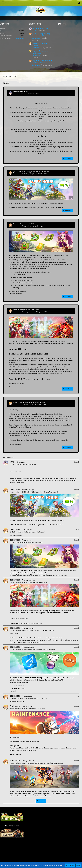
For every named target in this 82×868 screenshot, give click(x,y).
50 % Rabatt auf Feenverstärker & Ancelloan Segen (38, 649)
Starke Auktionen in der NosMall (24, 224)
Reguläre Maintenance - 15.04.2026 (35, 698)
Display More (41, 801)
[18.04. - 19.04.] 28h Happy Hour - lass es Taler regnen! (31, 172)
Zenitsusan (36, 38)
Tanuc (34, 31)
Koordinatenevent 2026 (40, 28)
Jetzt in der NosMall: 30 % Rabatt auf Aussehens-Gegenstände (42, 763)
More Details (70, 865)
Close (78, 865)
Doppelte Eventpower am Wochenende (26, 310)
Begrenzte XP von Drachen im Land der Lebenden (30, 402)
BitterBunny (20, 38)
